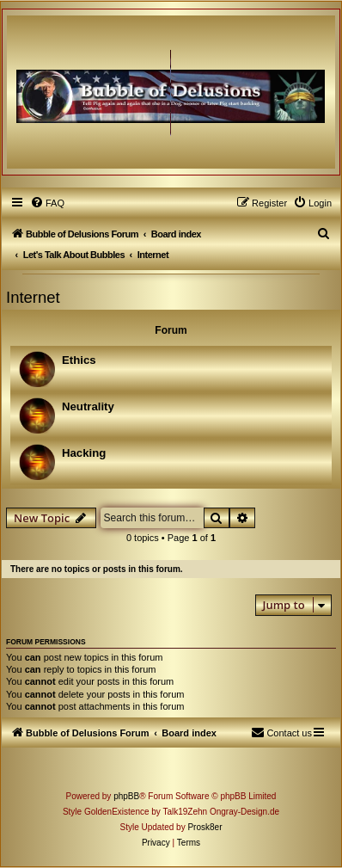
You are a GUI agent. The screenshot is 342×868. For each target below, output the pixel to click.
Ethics (79, 360)
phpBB (126, 796)
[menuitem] (47, 203)
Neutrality (88, 406)
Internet (33, 297)
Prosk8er (205, 827)
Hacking (84, 453)
